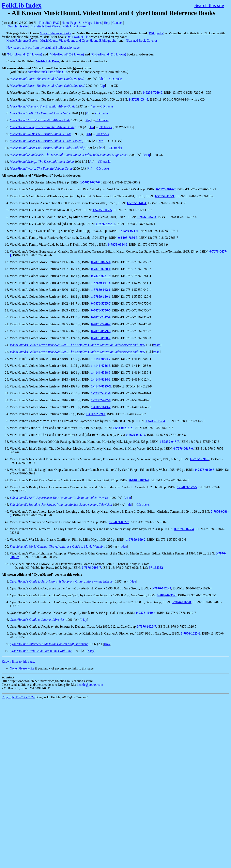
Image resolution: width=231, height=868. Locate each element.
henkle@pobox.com (90, 685)
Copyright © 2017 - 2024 (18, 697)
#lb (89, 134)
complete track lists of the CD (47, 72)
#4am (157, 345)
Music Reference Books (55, 33)
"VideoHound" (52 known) (66, 54)
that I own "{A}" (78, 37)
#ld (129, 505)
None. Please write (22, 668)
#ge (93, 106)
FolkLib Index (22, 5)
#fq (88, 113)
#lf (90, 169)
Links (98, 23)
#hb (102, 79)
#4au (133, 581)
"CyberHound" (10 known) (108, 54)
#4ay (84, 620)
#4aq (147, 155)
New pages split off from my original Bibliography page (43, 47)
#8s (101, 141)
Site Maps (85, 23)
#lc (102, 148)
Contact (118, 23)
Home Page (69, 23)
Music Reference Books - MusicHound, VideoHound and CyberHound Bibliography (61, 41)
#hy (88, 120)
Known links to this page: (18, 661)
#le (91, 162)
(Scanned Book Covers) (141, 41)
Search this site (209, 5)
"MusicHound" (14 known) (24, 54)
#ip (103, 86)
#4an (156, 352)
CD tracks (116, 79)
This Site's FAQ (49, 23)
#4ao (128, 498)
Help (107, 23)
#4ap (124, 546)
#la (92, 127)
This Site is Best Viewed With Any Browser (58, 26)
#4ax (107, 644)
